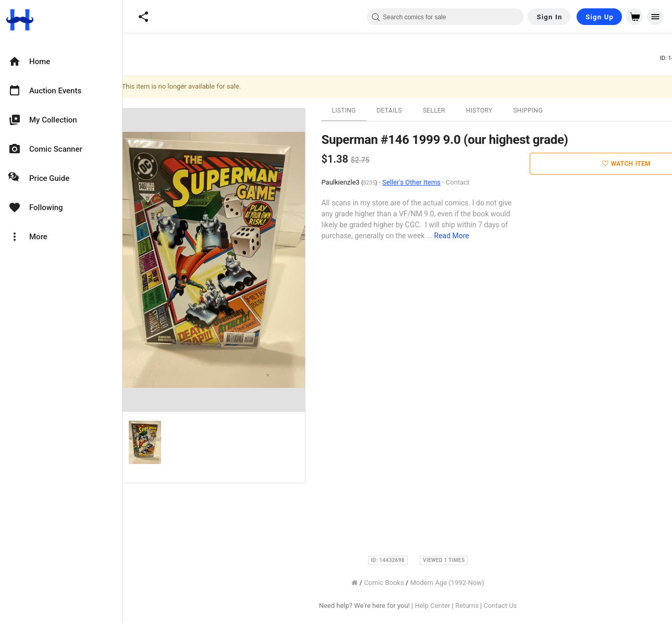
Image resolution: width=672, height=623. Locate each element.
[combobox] (445, 17)
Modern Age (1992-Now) (457, 583)
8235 (379, 183)
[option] (61, 62)
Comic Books (394, 583)
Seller (443, 111)
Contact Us (510, 606)
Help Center (442, 606)
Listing (353, 111)
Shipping (538, 111)
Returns (477, 606)
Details (399, 111)
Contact (467, 182)
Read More (461, 236)
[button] (143, 17)
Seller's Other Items (421, 182)
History (489, 111)
